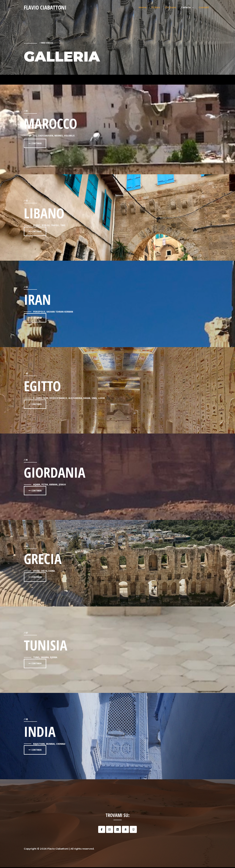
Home (143, 7)
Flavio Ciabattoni (46, 7)
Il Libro (156, 7)
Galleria (186, 7)
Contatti (204, 7)
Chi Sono (170, 7)
